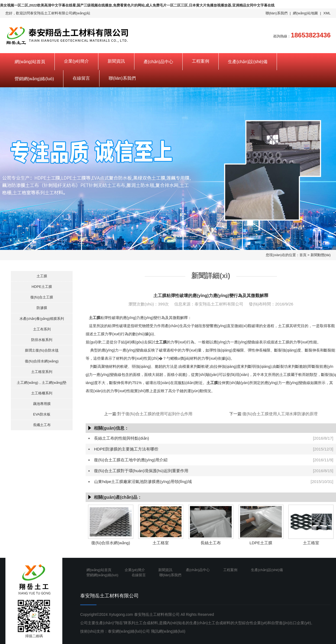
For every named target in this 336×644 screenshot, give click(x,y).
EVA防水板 (42, 414)
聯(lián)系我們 (277, 13)
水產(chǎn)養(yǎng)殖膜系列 (42, 319)
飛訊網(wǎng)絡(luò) (168, 631)
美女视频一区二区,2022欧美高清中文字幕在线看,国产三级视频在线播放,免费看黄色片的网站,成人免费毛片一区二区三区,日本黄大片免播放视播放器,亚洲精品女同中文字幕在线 (137, 5)
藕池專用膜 (42, 404)
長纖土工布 (42, 425)
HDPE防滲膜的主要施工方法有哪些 (126, 449)
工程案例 (201, 61)
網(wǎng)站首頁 (30, 62)
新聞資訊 (116, 61)
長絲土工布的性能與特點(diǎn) (122, 438)
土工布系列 (42, 329)
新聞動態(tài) (321, 255)
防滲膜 (42, 308)
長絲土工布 (211, 543)
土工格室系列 (42, 372)
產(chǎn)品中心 (158, 62)
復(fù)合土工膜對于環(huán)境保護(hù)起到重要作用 (141, 471)
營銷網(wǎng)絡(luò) (34, 79)
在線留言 (81, 78)
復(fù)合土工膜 (42, 297)
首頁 (303, 255)
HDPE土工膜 (42, 287)
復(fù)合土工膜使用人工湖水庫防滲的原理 (280, 414)
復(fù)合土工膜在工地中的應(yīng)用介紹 (131, 460)
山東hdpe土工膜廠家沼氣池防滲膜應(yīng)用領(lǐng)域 (143, 482)
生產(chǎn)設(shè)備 (248, 62)
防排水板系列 (42, 340)
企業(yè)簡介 (76, 61)
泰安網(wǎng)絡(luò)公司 (129, 631)
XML (327, 13)
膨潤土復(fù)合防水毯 (42, 350)
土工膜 (42, 276)
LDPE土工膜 (261, 543)
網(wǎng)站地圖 (305, 13)
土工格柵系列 (42, 393)
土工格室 (161, 543)
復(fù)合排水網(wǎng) (42, 361)
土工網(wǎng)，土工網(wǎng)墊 (42, 383)
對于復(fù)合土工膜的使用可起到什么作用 (155, 414)
